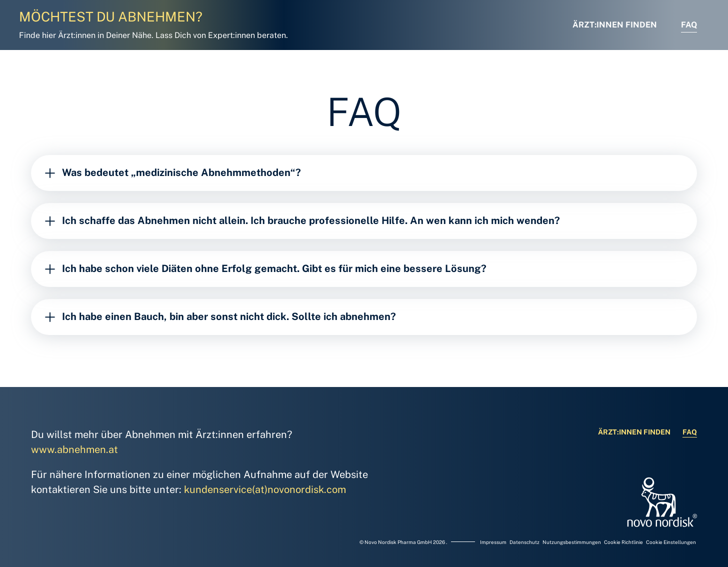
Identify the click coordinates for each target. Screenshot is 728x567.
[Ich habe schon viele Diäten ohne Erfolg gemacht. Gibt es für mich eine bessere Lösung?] (364, 269)
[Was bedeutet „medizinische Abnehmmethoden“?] (364, 173)
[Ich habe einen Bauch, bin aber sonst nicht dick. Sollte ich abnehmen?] (364, 317)
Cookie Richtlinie (624, 542)
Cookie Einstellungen (671, 542)
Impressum (494, 542)
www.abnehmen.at (74, 449)
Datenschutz (525, 542)
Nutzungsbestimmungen (572, 542)
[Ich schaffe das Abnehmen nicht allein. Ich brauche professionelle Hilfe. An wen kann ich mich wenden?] (364, 221)
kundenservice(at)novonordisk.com (265, 489)
